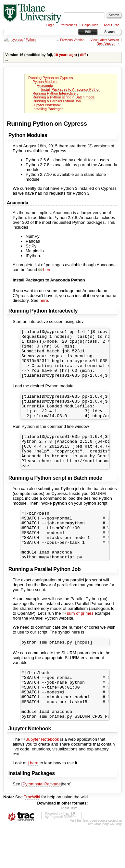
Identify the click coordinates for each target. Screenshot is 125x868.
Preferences (68, 25)
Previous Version (72, 40)
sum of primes (78, 644)
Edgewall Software (63, 859)
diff (83, 55)
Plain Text (69, 850)
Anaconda (45, 86)
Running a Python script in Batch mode (63, 97)
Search (109, 32)
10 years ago (65, 55)
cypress (17, 40)
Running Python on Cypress (51, 78)
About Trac (111, 25)
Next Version (106, 44)
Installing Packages (48, 109)
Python (31, 40)
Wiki (88, 32)
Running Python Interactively (55, 93)
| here (33, 805)
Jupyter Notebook (47, 105)
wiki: (7, 40)
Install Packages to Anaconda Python (71, 89)
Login (50, 25)
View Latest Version (105, 40)
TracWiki (32, 839)
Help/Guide (90, 25)
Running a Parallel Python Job (57, 101)
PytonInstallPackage (42, 826)
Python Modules (45, 82)
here (45, 270)
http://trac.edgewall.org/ (105, 866)
